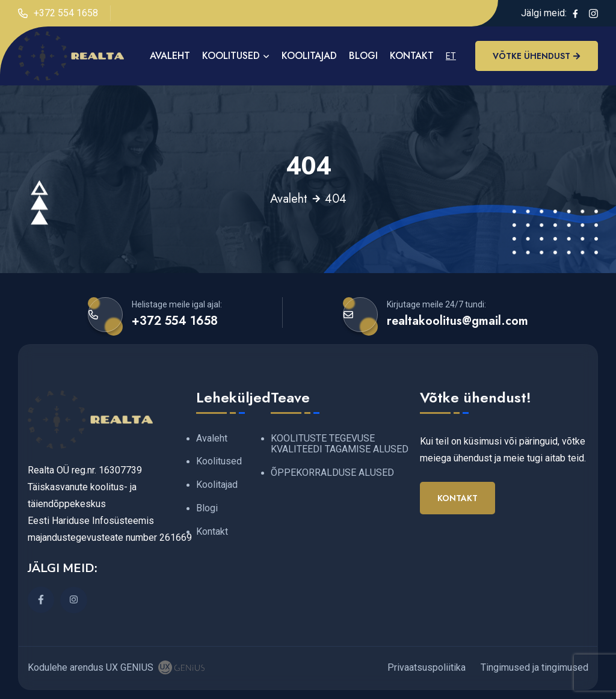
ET (451, 56)
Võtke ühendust (537, 56)
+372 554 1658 (58, 13)
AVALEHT (170, 56)
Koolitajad (309, 56)
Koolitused (231, 56)
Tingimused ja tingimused (534, 667)
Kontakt (412, 56)
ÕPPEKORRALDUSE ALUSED (332, 473)
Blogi (363, 56)
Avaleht (289, 199)
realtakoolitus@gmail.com (457, 321)
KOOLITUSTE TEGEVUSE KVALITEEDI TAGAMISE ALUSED (340, 444)
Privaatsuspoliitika (427, 667)
